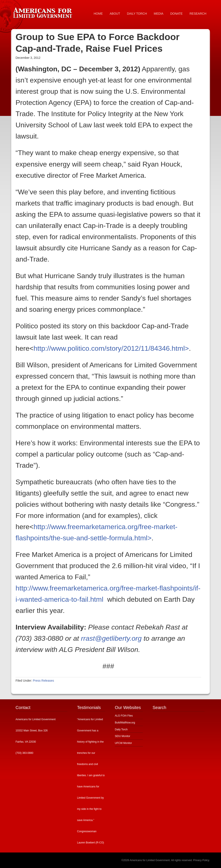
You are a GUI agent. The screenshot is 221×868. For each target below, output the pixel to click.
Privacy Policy (201, 860)
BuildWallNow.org (125, 723)
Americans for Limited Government (44, 12)
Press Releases (43, 681)
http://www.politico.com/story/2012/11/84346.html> (111, 348)
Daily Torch (121, 729)
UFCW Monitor (123, 743)
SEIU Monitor (122, 736)
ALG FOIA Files (124, 716)
